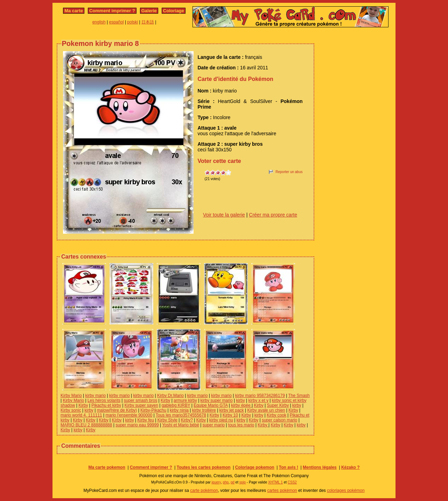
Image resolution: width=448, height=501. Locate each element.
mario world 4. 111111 (81, 415)
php (226, 482)
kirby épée (241, 405)
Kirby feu (146, 420)
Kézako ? (351, 467)
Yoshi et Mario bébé (181, 425)
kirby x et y (258, 400)
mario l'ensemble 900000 (129, 415)
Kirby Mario (71, 396)
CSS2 (292, 482)
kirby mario (95, 396)
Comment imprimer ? (112, 11)
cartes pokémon (282, 490)
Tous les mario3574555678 (181, 415)
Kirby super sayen (141, 405)
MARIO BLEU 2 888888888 (86, 425)
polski (132, 22)
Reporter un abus (289, 172)
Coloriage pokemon (255, 467)
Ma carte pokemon (107, 467)
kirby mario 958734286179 (260, 396)
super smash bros (141, 400)
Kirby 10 (230, 415)
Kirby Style (167, 420)
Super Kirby (278, 405)
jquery (216, 482)
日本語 (148, 22)
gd (233, 482)
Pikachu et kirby (106, 405)
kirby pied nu (221, 420)
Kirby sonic (71, 410)
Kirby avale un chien (266, 410)
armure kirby (185, 400)
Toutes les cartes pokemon (204, 467)
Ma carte (74, 11)
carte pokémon (204, 490)
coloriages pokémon (346, 490)
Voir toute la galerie (224, 215)
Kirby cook (276, 415)
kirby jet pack (232, 410)
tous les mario (241, 425)
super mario (214, 425)
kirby (240, 400)
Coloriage (174, 11)
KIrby (117, 420)
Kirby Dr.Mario (170, 396)
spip (243, 482)
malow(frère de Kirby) (117, 410)
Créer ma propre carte (273, 215)
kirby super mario (217, 400)
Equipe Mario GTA (211, 405)
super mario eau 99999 (137, 425)
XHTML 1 (275, 482)
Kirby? (187, 420)
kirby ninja (179, 410)
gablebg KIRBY (176, 405)
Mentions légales (320, 467)
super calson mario (279, 420)
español (117, 22)
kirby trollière (204, 410)
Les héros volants (104, 400)
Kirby (165, 400)
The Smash (299, 396)
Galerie (149, 11)
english (99, 22)
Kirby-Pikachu (153, 410)
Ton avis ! (289, 467)
